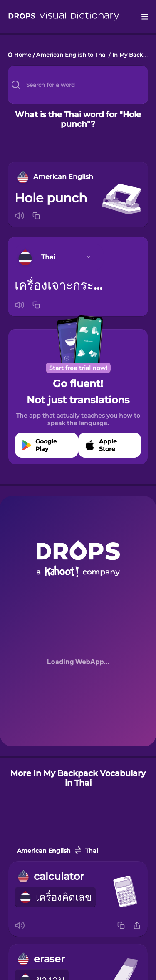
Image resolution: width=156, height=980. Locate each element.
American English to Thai (72, 55)
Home (23, 55)
